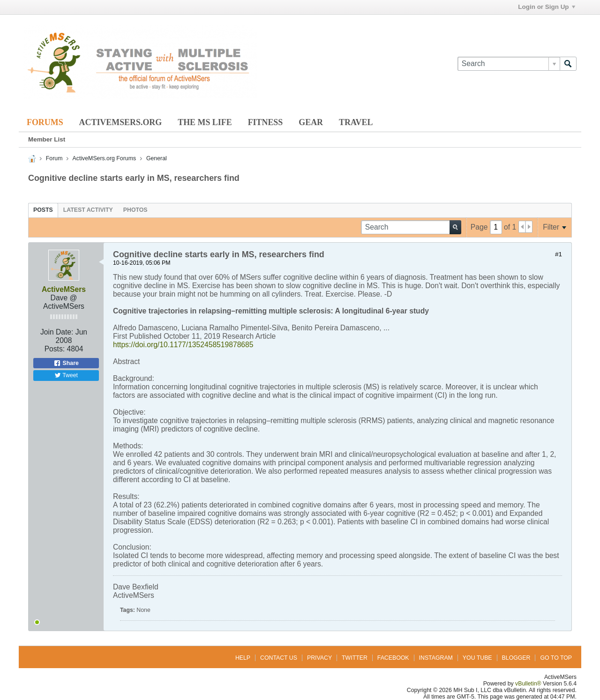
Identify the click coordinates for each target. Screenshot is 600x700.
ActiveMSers (64, 289)
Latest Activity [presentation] (88, 210)
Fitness (266, 122)
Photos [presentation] (135, 210)
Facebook (393, 658)
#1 (559, 254)
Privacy (319, 658)
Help (243, 658)
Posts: (55, 349)
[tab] (43, 210)
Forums (45, 122)
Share (66, 363)
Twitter (355, 658)
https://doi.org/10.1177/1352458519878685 (183, 345)
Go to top (556, 658)
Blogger (516, 658)
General (157, 158)
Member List (47, 139)
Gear (311, 122)
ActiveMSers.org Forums (104, 158)
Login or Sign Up (546, 7)
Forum (54, 158)
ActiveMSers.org (121, 122)
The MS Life (205, 122)
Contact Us (279, 658)
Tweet (66, 375)
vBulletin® (528, 684)
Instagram (436, 658)
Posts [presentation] (43, 210)
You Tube (477, 658)
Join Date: (57, 332)
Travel (356, 122)
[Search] (509, 64)
